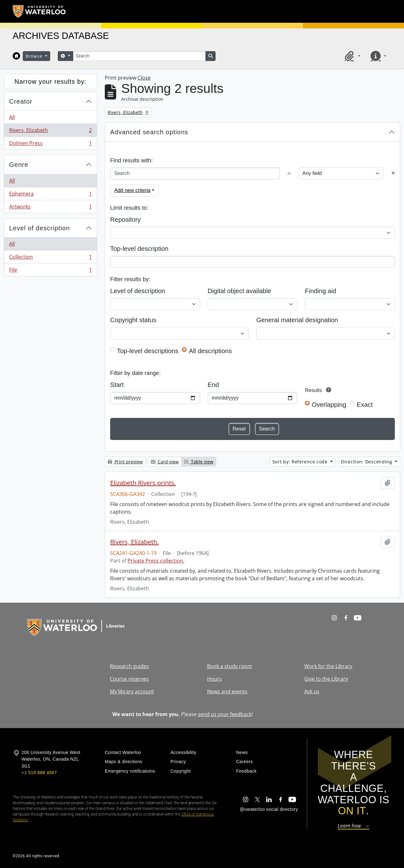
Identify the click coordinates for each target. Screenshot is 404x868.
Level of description (39, 228)
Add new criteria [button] (132, 190)
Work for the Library (328, 666)
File (50, 271)
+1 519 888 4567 (39, 773)
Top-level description (139, 249)
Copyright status (133, 320)
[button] (352, 56)
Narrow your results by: (51, 81)
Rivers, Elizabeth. (134, 542)
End (213, 385)
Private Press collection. (156, 561)
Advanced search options (149, 132)
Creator (21, 101)
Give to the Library (326, 679)
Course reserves (129, 679)
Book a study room (230, 666)
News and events (227, 691)
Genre (19, 165)
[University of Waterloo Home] (39, 11)
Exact (365, 405)
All (12, 117)
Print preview (125, 462)
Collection (50, 258)
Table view (199, 462)
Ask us (312, 691)
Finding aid (321, 291)
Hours (214, 679)
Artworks (50, 208)
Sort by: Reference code (301, 462)
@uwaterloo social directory (269, 809)
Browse (35, 56)
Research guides (129, 666)
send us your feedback (225, 714)
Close (144, 78)
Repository (125, 220)
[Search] (139, 56)
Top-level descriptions (148, 351)
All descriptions (210, 351)
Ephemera (50, 195)
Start (117, 385)
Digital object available (240, 291)
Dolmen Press (50, 144)
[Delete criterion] (393, 173)
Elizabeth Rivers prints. (143, 483)
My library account (132, 691)
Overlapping (329, 405)
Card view (165, 462)
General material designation (297, 320)
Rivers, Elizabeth (50, 132)
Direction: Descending (367, 462)
